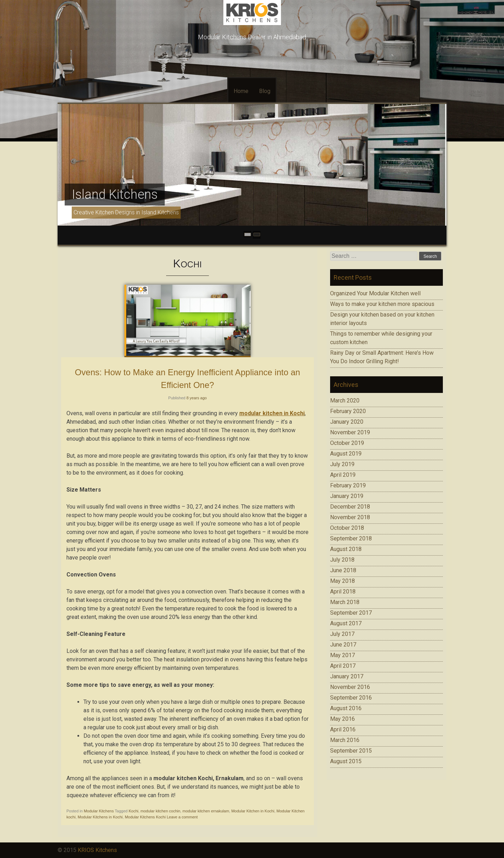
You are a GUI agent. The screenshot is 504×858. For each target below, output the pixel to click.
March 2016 (345, 740)
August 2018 (346, 549)
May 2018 (342, 581)
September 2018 (351, 538)
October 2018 (347, 528)
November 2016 (350, 687)
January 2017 (347, 676)
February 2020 (348, 411)
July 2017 (342, 634)
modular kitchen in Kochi (272, 413)
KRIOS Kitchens (97, 850)
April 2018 (343, 592)
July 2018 (342, 560)
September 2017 (351, 613)
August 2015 (346, 761)
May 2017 (342, 655)
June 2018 (343, 570)
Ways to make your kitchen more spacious (382, 304)
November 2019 (350, 432)
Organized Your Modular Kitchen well (375, 293)
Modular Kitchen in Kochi (253, 811)
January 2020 (347, 422)
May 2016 (342, 719)
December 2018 (350, 507)
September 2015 (351, 751)
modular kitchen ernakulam (206, 811)
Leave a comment (182, 817)
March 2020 (345, 401)
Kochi (134, 811)
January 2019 (347, 496)
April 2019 (343, 475)
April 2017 (343, 666)
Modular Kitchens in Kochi (100, 817)
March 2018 (345, 602)
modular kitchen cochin (161, 811)
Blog (265, 91)
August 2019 (346, 454)
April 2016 (343, 729)
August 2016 (346, 708)
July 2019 (342, 464)
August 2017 (346, 623)
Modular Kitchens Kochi (145, 817)
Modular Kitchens (99, 811)
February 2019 (348, 485)
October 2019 (347, 443)
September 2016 (351, 698)
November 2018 (350, 517)
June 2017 (343, 645)
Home (241, 91)
